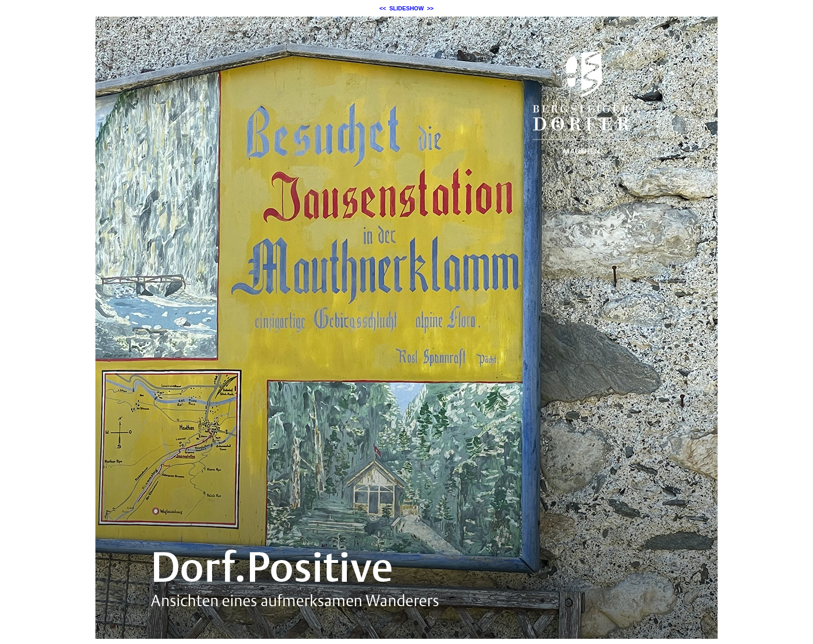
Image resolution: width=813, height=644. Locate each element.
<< (383, 8)
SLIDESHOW (407, 8)
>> (430, 8)
